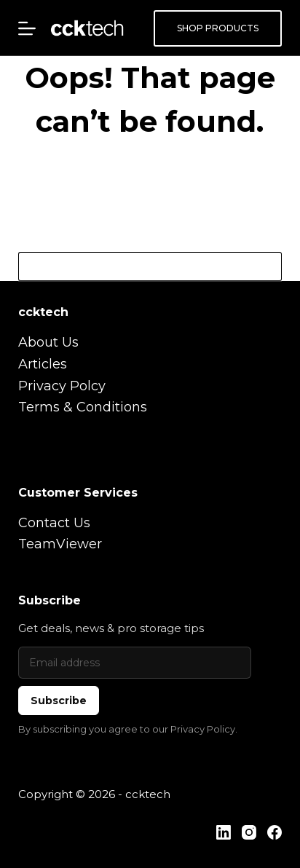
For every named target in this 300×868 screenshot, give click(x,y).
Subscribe (59, 701)
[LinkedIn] (224, 832)
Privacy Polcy (62, 386)
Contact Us (54, 523)
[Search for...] (136, 267)
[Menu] (27, 28)
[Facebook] (275, 832)
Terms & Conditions (83, 407)
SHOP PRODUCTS (218, 28)
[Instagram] (249, 832)
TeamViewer (60, 544)
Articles (43, 364)
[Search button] (267, 267)
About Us (48, 342)
